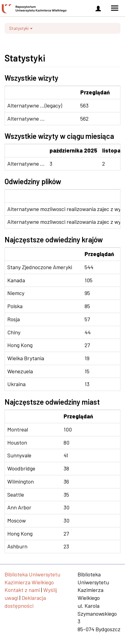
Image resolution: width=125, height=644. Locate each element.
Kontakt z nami (22, 590)
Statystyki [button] (21, 28)
